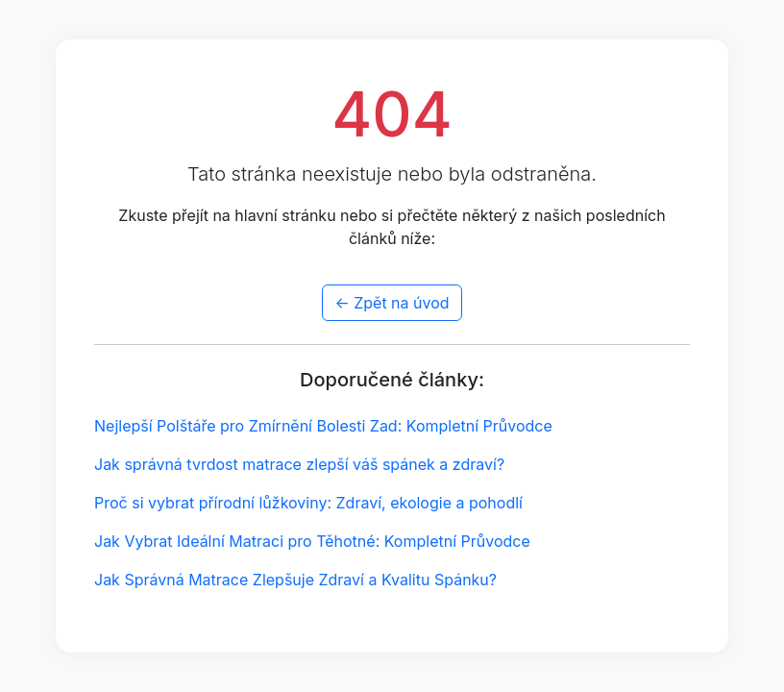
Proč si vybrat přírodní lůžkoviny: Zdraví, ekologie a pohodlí (308, 503)
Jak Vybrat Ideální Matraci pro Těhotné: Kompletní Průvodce (312, 541)
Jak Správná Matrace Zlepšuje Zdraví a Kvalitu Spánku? (295, 580)
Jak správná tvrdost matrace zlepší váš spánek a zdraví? (299, 464)
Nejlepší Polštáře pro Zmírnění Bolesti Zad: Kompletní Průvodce (323, 426)
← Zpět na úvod (392, 303)
